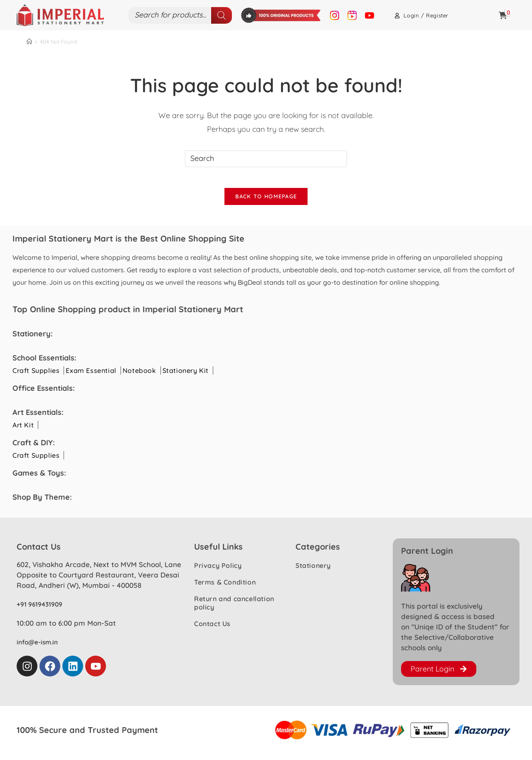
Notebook (139, 375)
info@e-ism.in (39, 646)
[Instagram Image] (335, 15)
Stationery (313, 570)
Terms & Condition (225, 587)
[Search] (222, 15)
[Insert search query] (266, 159)
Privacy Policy (218, 570)
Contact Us (212, 629)
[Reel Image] (352, 15)
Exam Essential (91, 375)
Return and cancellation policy (234, 608)
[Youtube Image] (369, 15)
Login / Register (422, 15)
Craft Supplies (36, 375)
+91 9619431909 (42, 609)
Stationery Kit (186, 375)
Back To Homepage (266, 201)
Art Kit (23, 429)
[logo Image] (60, 15)
